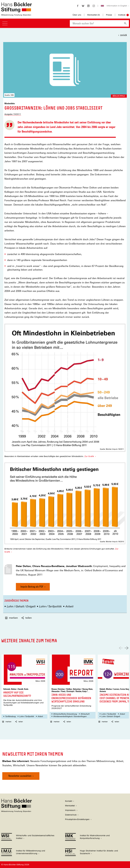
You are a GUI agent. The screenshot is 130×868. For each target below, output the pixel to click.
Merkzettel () (94, 15)
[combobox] (96, 23)
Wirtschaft (85, 714)
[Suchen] (125, 23)
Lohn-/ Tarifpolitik (50, 606)
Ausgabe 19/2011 (13, 114)
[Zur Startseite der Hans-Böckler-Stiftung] (16, 14)
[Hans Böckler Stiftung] (16, 811)
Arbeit (69, 606)
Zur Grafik (89, 456)
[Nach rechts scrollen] (126, 648)
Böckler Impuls (119, 96)
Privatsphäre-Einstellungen (77, 819)
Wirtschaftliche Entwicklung (65, 714)
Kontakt (69, 801)
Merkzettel (70, 806)
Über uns (77, 15)
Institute (122, 15)
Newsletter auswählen (20, 776)
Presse (109, 15)
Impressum (70, 810)
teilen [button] (27, 618)
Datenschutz (71, 815)
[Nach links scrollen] (121, 648)
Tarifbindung (10, 716)
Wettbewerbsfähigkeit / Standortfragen (70, 716)
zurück (124, 35)
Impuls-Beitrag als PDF (32, 588)
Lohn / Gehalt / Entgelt (21, 606)
